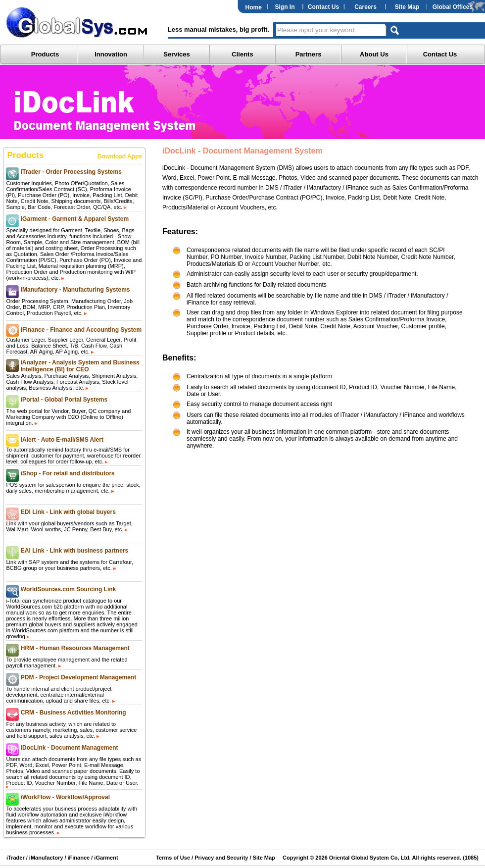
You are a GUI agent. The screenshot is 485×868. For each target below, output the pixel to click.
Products (45, 54)
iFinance (78, 858)
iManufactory (46, 858)
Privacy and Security (221, 858)
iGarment (105, 858)
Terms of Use (173, 858)
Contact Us (323, 7)
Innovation (111, 54)
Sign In (285, 7)
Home (254, 7)
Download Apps (120, 156)
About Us (374, 54)
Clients (242, 54)
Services (177, 54)
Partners (309, 54)
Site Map (407, 7)
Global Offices (453, 7)
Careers (365, 7)
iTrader (16, 858)
